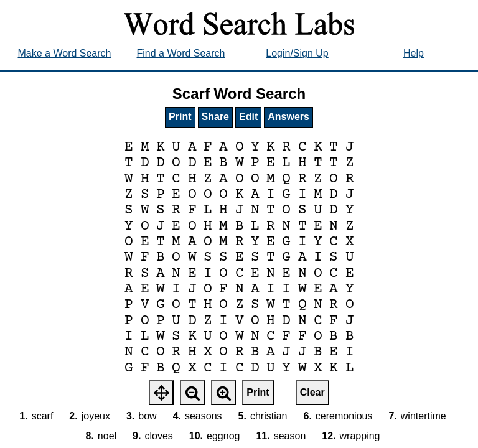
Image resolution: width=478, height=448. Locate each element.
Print (180, 117)
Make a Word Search (65, 53)
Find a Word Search (181, 53)
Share (215, 117)
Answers (288, 117)
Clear (312, 392)
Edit (248, 117)
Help (414, 53)
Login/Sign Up (297, 53)
